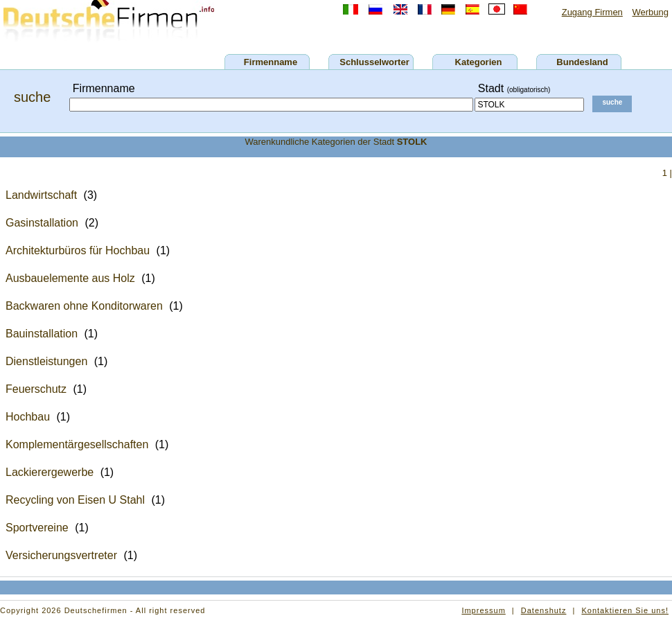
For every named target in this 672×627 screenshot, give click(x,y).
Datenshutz (544, 610)
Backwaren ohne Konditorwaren (84, 306)
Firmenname (271, 62)
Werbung (650, 12)
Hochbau (28, 417)
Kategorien (479, 62)
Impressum (483, 610)
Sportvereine (37, 528)
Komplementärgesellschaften (77, 444)
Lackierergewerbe (50, 472)
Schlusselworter (374, 62)
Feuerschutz (36, 389)
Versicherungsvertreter (61, 555)
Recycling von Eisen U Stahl (75, 500)
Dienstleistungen (46, 361)
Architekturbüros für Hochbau (78, 250)
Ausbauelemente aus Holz (70, 278)
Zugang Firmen (592, 12)
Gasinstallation (42, 223)
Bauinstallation (42, 334)
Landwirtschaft (41, 195)
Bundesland (582, 62)
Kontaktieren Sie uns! (625, 610)
